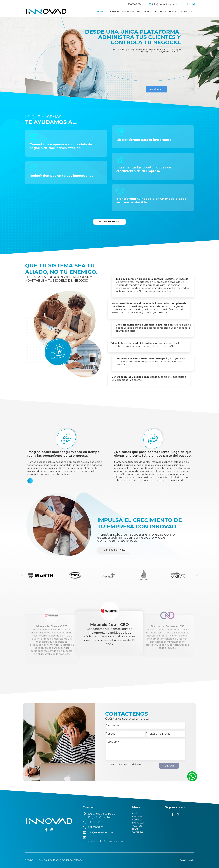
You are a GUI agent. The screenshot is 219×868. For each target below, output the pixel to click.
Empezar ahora (109, 222)
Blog (135, 829)
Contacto (185, 11)
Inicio (99, 11)
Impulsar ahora (114, 550)
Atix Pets (160, 11)
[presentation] (23, 575)
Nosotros (112, 11)
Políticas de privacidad (65, 860)
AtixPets (137, 826)
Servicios (128, 11)
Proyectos (144, 11)
